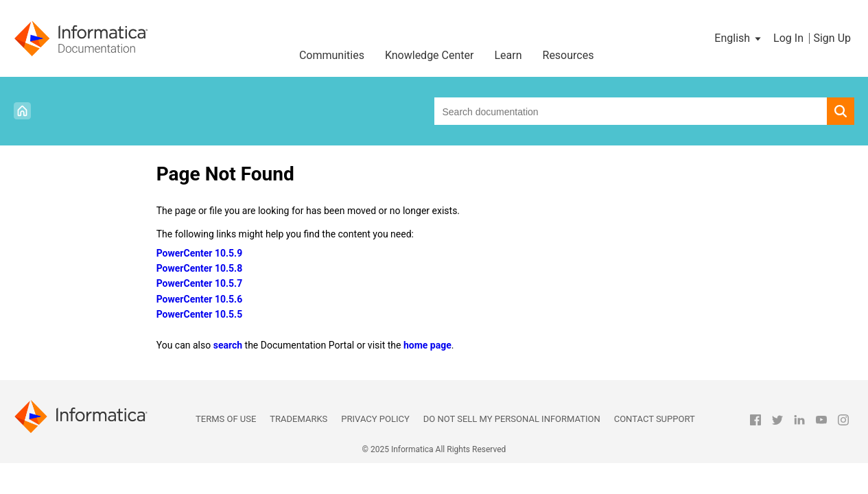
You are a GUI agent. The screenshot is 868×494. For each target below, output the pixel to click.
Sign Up (832, 38)
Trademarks (298, 419)
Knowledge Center (430, 55)
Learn (508, 55)
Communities (332, 55)
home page (427, 345)
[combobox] (631, 111)
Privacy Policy (375, 419)
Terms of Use (226, 419)
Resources (568, 55)
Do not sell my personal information (512, 419)
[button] (739, 38)
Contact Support (655, 419)
